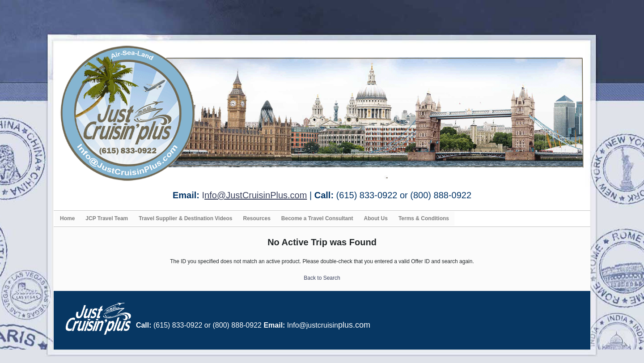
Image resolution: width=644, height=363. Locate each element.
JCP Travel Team (107, 218)
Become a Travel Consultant (317, 218)
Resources (256, 218)
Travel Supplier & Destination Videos (185, 218)
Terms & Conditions (424, 218)
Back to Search (322, 278)
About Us (376, 218)
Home (67, 218)
